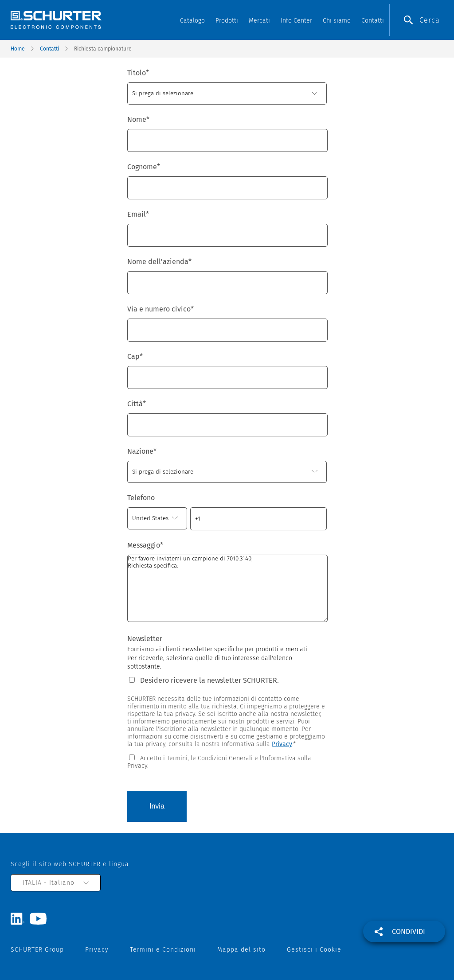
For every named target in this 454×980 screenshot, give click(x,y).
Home (18, 49)
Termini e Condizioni (163, 950)
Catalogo (192, 21)
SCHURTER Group (37, 950)
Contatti (373, 21)
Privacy (282, 744)
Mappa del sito (241, 950)
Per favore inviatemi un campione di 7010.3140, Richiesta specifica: (227, 588)
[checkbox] (227, 761)
